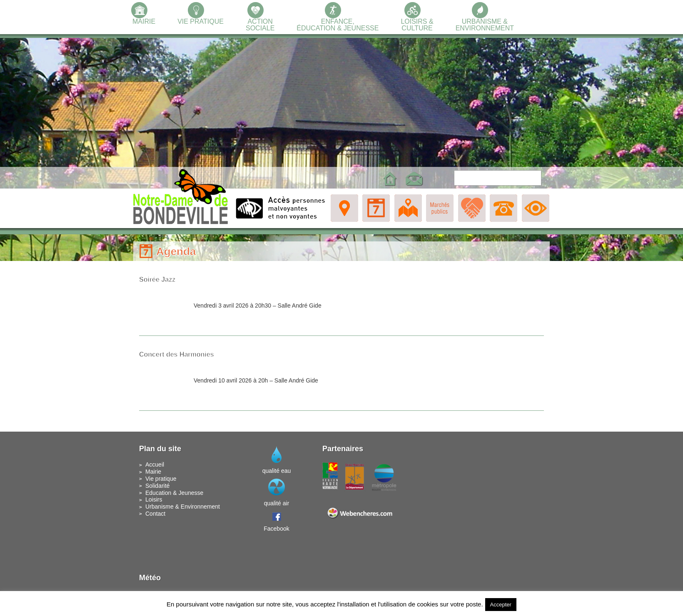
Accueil (155, 464)
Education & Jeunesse (174, 493)
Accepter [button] (501, 605)
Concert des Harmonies (177, 354)
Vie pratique (161, 479)
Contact (155, 514)
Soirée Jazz (157, 279)
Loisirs (154, 499)
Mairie (153, 472)
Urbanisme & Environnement (183, 507)
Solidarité (157, 486)
